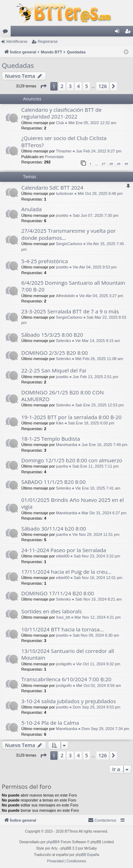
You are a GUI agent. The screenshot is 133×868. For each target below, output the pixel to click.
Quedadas (18, 65)
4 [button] (78, 86)
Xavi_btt (63, 617)
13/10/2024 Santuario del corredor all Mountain (68, 654)
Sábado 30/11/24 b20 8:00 (54, 528)
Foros (7, 33)
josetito (62, 215)
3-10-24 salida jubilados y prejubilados (69, 701)
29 (118, 164)
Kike (60, 423)
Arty (54, 848)
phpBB (52, 842)
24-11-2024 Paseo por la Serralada (64, 550)
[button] (43, 86)
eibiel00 (63, 556)
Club (60, 123)
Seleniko (63, 341)
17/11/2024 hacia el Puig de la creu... (66, 572)
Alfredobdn (65, 296)
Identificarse (17, 41)
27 (104, 164)
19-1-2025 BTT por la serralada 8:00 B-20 (71, 417)
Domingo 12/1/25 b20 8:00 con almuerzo (72, 460)
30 (126, 164)
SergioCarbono (69, 244)
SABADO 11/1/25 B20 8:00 (54, 482)
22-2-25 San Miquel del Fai (54, 370)
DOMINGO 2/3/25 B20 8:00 (55, 353)
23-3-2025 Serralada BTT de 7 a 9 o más (70, 311)
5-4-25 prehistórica (45, 261)
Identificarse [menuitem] (119, 33)
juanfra (62, 466)
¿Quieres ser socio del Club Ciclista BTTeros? (64, 141)
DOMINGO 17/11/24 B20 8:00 (58, 593)
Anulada (32, 209)
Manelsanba (67, 445)
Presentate (54, 157)
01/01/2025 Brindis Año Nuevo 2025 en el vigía (73, 503)
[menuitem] (102, 820)
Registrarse (48, 41)
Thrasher (64, 151)
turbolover (65, 193)
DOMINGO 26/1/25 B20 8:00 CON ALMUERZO (63, 396)
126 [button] (102, 86)
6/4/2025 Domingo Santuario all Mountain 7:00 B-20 (73, 286)
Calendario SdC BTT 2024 (52, 187)
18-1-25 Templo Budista (51, 439)
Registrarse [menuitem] (129, 33)
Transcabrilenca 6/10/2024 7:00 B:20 (66, 679)
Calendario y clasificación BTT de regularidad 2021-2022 (61, 113)
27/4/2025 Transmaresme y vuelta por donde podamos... (68, 234)
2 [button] (62, 86)
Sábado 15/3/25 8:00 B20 (52, 335)
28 (111, 164)
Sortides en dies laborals (52, 611)
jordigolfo (64, 664)
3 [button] (70, 86)
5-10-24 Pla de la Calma (50, 723)
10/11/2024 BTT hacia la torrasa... (63, 629)
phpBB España (87, 855)
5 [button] (87, 86)
